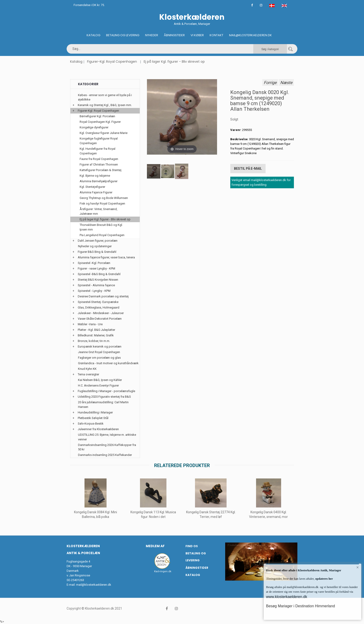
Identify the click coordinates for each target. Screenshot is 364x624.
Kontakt (216, 35)
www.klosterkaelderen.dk (287, 597)
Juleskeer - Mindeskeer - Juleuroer (101, 313)
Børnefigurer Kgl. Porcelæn (97, 116)
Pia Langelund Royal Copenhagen (102, 235)
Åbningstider (174, 35)
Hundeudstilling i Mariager (95, 412)
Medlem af (155, 546)
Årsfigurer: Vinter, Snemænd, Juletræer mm (99, 211)
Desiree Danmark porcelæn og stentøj (103, 296)
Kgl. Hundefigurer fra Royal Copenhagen (97, 151)
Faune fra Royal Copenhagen (99, 159)
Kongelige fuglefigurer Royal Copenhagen (99, 141)
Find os (192, 546)
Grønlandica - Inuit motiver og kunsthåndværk (108, 363)
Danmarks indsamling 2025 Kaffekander (105, 455)
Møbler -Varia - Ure (90, 324)
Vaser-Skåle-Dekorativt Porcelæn (100, 319)
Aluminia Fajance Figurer (96, 192)
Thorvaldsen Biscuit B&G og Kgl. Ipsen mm (101, 227)
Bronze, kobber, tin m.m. (94, 341)
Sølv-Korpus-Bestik (91, 424)
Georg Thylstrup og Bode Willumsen (104, 198)
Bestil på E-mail (248, 169)
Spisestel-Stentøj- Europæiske (98, 302)
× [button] (358, 567)
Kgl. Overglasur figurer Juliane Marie (104, 133)
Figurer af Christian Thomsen (99, 164)
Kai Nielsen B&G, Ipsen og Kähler (100, 380)
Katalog (93, 35)
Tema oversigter (88, 374)
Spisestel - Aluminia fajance (96, 285)
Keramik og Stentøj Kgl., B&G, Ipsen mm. (105, 105)
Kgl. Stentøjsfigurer (92, 187)
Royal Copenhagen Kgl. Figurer (100, 122)
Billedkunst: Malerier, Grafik (96, 335)
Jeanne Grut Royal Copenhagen (99, 352)
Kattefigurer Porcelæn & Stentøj (101, 170)
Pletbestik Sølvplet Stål (93, 418)
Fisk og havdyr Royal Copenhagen (102, 203)
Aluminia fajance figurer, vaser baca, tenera (106, 257)
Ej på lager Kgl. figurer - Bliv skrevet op (174, 62)
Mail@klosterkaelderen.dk (250, 35)
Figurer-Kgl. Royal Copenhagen (112, 62)
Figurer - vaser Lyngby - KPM (96, 268)
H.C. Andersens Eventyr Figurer (98, 385)
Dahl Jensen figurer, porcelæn (98, 241)
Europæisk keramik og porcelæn (100, 346)
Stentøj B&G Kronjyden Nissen (98, 280)
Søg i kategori (270, 49)
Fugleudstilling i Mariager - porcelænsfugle (106, 391)
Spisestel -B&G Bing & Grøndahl (99, 274)
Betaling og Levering (123, 35)
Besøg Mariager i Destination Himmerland (301, 606)
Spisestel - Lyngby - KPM (94, 291)
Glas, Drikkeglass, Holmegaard (99, 307)
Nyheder (152, 35)
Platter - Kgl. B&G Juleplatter (96, 330)
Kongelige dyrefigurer (94, 127)
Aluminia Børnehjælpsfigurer (99, 181)
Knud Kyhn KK (87, 369)
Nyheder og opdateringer (95, 246)
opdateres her (324, 579)
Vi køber (197, 35)
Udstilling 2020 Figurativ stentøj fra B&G (104, 397)
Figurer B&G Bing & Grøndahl (97, 252)
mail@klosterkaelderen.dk (94, 585)
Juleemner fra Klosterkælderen (98, 429)
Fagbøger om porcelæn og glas (99, 358)
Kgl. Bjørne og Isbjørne (95, 176)
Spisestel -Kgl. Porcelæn (94, 263)
